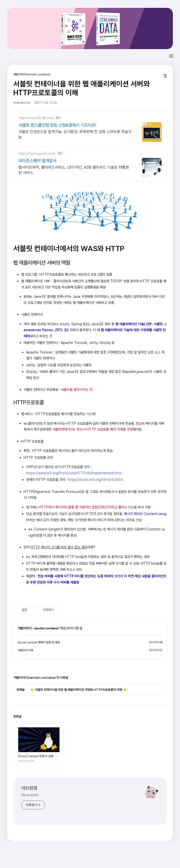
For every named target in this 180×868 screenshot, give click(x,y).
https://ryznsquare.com (37, 153)
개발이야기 (25, 628)
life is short (30, 795)
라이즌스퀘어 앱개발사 (37, 161)
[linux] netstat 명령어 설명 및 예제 (39, 642)
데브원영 (29, 788)
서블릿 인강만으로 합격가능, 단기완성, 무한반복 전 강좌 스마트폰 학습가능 (75, 134)
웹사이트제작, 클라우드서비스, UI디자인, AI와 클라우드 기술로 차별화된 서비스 (74, 170)
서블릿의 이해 (25, 650)
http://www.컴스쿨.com (36, 118)
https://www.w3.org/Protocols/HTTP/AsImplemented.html (74, 473)
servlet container (46, 628)
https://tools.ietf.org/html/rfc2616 (95, 480)
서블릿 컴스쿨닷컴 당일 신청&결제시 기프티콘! (57, 125)
